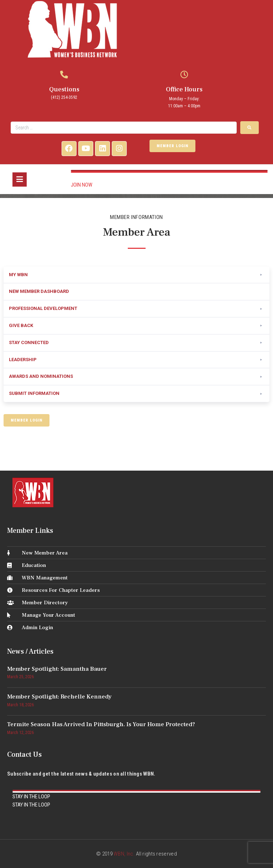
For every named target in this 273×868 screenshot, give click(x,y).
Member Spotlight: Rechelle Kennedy (59, 697)
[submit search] (250, 128)
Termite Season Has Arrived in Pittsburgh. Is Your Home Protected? (101, 724)
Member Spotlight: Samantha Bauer (57, 669)
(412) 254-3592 (64, 97)
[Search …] (124, 128)
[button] (136, 275)
